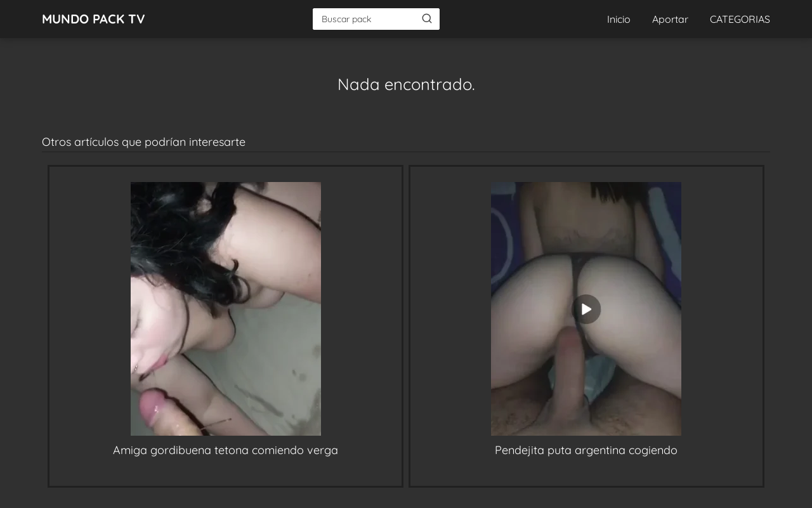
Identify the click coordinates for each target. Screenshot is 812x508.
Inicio (619, 19)
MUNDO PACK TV (94, 19)
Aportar (670, 19)
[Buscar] (427, 18)
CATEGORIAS (740, 19)
